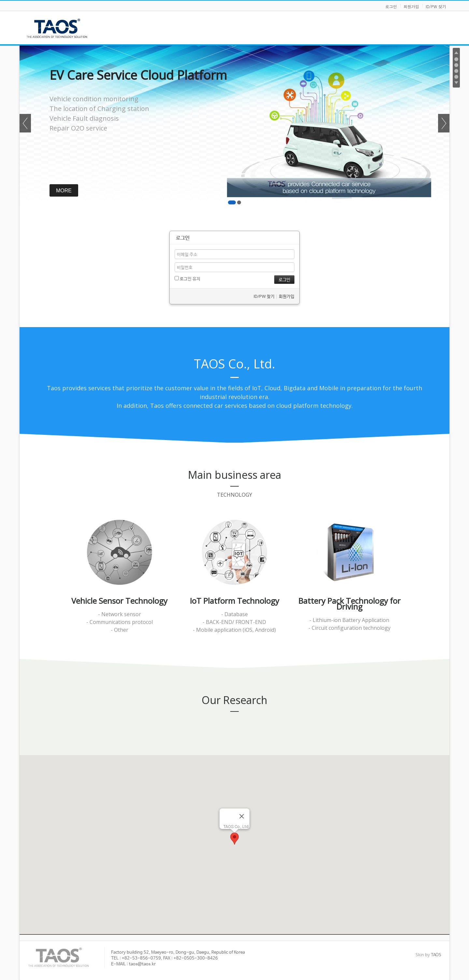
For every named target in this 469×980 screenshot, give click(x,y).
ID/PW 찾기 (436, 6)
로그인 (391, 6)
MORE (72, 191)
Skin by (428, 955)
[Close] (242, 816)
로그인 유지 (187, 279)
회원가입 (411, 6)
